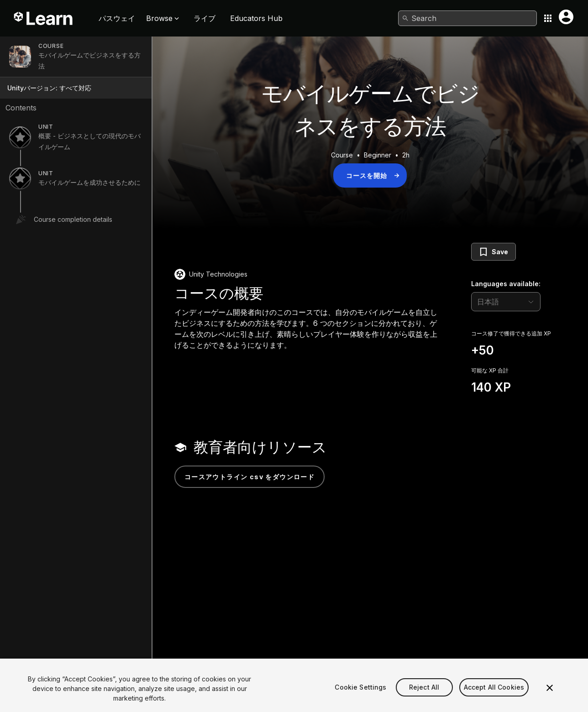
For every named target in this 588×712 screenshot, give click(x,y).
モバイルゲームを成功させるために (89, 182)
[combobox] (467, 18)
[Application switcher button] (548, 18)
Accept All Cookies (494, 699)
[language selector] (506, 302)
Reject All (424, 699)
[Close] (550, 699)
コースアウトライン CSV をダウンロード (249, 477)
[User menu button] (566, 17)
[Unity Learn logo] (44, 18)
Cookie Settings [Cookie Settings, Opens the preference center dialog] (360, 699)
